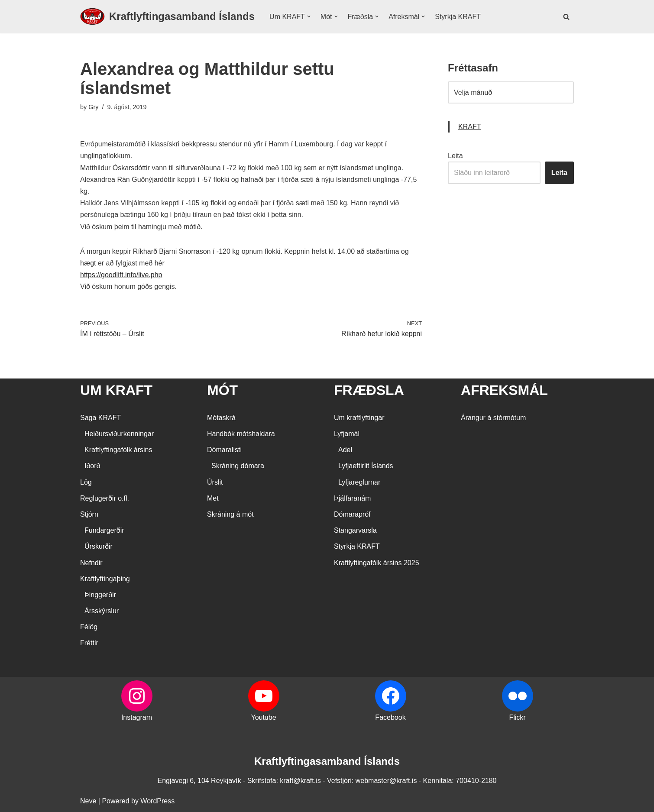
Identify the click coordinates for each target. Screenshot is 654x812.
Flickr (517, 717)
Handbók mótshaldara (241, 434)
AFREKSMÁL (504, 390)
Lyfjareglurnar (359, 482)
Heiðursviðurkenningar (119, 434)
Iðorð (92, 466)
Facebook (390, 717)
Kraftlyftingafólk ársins (118, 450)
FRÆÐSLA (369, 390)
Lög (86, 482)
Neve (88, 801)
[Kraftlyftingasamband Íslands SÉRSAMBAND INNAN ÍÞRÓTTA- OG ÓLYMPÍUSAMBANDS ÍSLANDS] (167, 17)
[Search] (566, 17)
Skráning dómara (238, 466)
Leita (455, 156)
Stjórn (89, 514)
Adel (345, 450)
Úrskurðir (99, 546)
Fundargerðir (104, 530)
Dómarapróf (352, 514)
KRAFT (469, 127)
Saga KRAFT (100, 418)
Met (213, 498)
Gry (93, 107)
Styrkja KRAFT (458, 17)
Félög (89, 627)
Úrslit (215, 482)
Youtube (263, 717)
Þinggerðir (100, 595)
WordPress (157, 801)
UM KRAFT (116, 390)
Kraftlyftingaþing (105, 579)
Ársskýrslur (102, 611)
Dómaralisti (224, 450)
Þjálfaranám (352, 498)
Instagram (137, 717)
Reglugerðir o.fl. (105, 498)
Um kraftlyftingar (359, 418)
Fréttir (89, 643)
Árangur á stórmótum (493, 418)
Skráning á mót (230, 514)
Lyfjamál (347, 434)
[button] (309, 16)
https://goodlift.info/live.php (121, 275)
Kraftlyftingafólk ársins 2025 (377, 563)
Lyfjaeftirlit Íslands (366, 466)
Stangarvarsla (355, 530)
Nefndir (91, 563)
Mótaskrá (221, 418)
